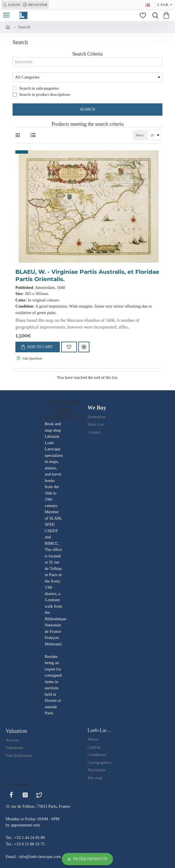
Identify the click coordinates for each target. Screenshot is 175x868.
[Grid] (19, 136)
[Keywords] (88, 63)
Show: (140, 136)
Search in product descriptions (41, 96)
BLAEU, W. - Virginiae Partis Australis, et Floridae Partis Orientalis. (87, 277)
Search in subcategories (36, 89)
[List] (33, 136)
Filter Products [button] (90, 859)
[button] (38, 348)
